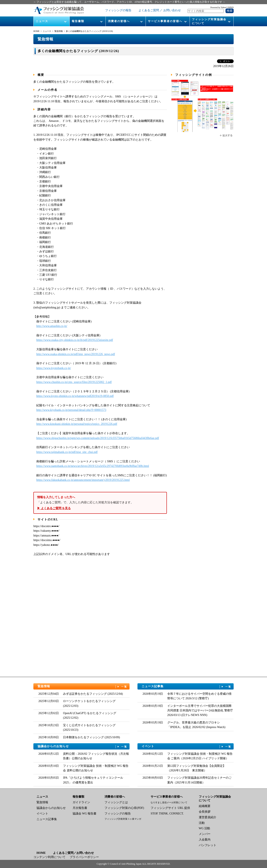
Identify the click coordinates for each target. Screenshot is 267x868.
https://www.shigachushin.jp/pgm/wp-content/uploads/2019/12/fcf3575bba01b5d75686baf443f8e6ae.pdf (98, 438)
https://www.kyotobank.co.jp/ (54, 368)
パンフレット (208, 845)
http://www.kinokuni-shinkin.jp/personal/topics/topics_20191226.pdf (77, 424)
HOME (36, 31)
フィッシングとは (116, 802)
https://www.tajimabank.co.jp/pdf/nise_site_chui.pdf (67, 452)
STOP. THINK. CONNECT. (167, 814)
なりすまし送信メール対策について (169, 802)
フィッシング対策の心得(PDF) (124, 808)
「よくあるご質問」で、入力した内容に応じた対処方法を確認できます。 (100, 503)
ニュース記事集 (187, 687)
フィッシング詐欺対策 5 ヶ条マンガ (123, 819)
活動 (202, 823)
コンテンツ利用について (49, 857)
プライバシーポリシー (84, 857)
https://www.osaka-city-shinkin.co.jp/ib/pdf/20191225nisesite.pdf (75, 340)
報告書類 (78, 21)
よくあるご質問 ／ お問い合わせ (160, 10)
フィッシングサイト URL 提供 (170, 808)
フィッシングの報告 (118, 10)
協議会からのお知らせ (83, 746)
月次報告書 (80, 808)
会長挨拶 (205, 812)
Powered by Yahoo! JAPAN (222, 7)
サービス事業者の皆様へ (165, 21)
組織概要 (205, 806)
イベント (187, 746)
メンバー (205, 834)
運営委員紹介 (208, 817)
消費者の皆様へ (119, 21)
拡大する (226, 136)
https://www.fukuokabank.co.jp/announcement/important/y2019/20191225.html (83, 480)
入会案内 (205, 840)
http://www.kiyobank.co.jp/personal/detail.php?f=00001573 (71, 410)
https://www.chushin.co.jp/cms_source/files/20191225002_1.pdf (74, 382)
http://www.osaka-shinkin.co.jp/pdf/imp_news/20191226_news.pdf (76, 354)
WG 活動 (205, 828)
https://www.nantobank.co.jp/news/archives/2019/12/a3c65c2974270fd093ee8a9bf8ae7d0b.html (93, 466)
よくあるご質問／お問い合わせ (73, 853)
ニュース (42, 21)
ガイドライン (81, 802)
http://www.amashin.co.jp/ (52, 326)
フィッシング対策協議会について (209, 21)
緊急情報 (59, 31)
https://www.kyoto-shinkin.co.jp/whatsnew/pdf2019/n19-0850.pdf (75, 396)
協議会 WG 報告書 (84, 814)
